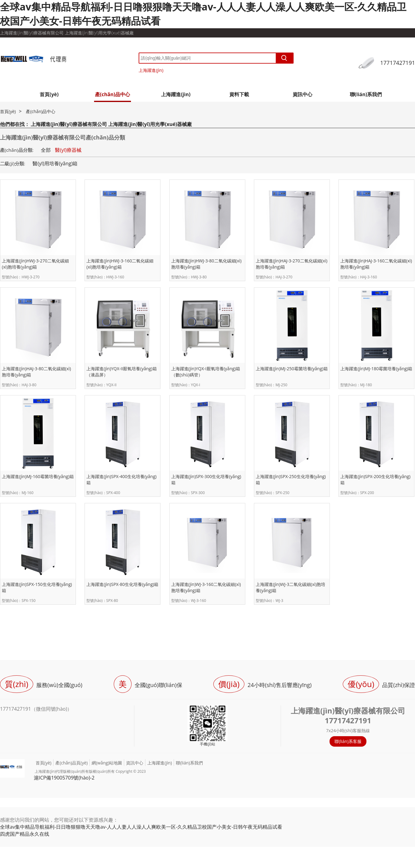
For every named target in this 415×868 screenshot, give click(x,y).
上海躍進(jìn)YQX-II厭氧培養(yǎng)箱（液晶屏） (121, 372)
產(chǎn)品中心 (113, 94)
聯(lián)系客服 (348, 741)
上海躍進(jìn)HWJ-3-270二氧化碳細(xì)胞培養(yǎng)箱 (35, 264)
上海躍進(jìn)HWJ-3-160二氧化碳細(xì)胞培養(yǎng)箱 (120, 264)
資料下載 (239, 94)
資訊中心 (302, 94)
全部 (46, 150)
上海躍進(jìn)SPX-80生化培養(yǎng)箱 (122, 584)
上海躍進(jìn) (151, 70)
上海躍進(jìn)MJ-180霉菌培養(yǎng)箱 (376, 369)
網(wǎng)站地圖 (107, 763)
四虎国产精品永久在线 (25, 834)
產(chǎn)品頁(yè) (71, 763)
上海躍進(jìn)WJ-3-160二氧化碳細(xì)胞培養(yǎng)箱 (206, 587)
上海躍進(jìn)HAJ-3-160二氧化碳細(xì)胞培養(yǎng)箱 (376, 264)
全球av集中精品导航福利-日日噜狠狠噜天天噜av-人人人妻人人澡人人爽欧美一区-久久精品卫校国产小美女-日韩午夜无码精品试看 (141, 827)
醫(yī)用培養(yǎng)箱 (55, 163)
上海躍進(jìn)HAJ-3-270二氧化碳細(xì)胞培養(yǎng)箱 (292, 264)
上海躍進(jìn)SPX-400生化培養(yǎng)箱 (121, 479)
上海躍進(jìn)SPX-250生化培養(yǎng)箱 (291, 479)
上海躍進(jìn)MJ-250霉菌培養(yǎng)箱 (292, 369)
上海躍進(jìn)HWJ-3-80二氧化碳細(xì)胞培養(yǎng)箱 (206, 264)
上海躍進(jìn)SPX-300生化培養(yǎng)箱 (206, 479)
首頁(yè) (49, 94)
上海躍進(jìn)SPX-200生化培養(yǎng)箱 (375, 479)
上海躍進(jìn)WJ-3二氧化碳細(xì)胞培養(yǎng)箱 (290, 587)
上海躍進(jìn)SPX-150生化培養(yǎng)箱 (37, 587)
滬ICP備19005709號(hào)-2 (64, 778)
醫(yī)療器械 (68, 150)
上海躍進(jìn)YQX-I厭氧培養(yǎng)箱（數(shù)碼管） (206, 372)
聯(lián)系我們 (366, 94)
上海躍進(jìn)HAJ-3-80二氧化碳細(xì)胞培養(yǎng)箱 (36, 372)
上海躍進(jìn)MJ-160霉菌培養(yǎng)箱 (38, 476)
